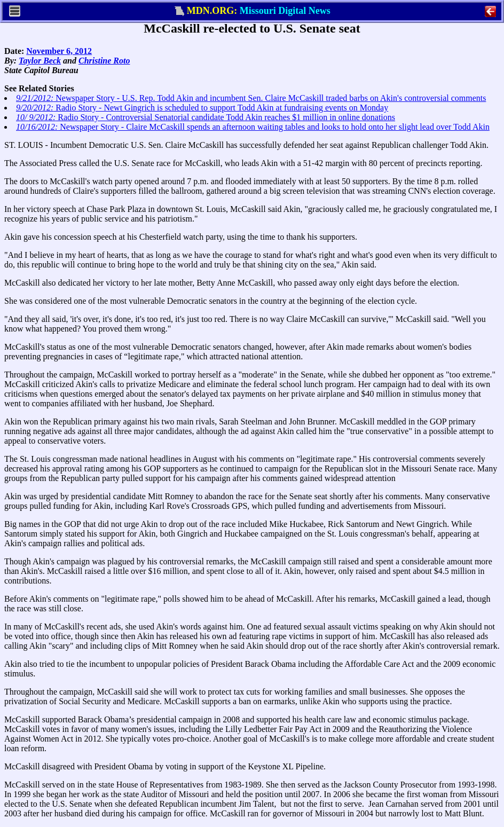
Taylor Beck (40, 61)
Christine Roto (104, 61)
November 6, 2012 (59, 51)
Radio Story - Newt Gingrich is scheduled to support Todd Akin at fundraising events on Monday (202, 108)
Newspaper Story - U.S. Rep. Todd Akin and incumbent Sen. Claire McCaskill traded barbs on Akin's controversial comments (251, 98)
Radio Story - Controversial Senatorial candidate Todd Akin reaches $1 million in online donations (206, 117)
